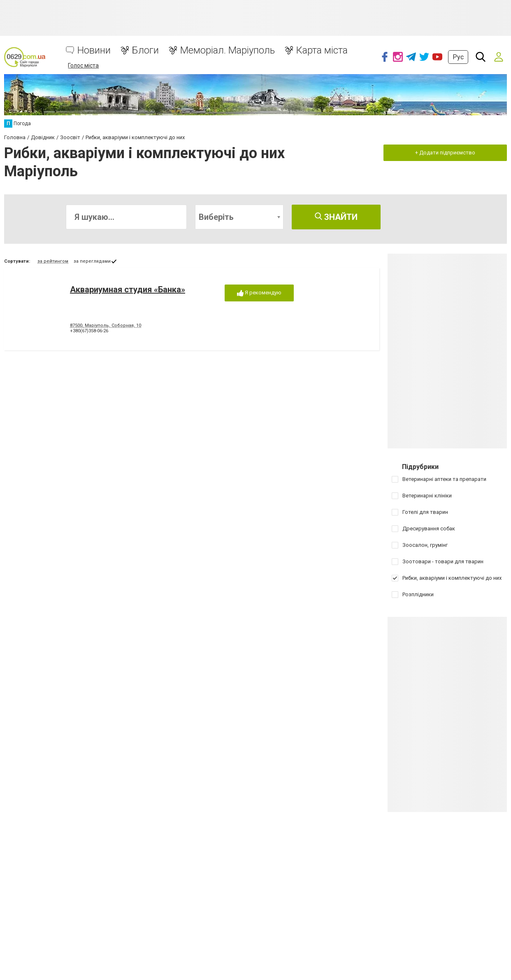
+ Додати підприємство (445, 153)
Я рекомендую (259, 293)
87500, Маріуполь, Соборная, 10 (106, 325)
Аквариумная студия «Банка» (128, 289)
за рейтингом (53, 261)
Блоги (145, 50)
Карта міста (322, 50)
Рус (458, 57)
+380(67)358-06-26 (89, 331)
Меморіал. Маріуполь (228, 50)
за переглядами (92, 261)
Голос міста (83, 65)
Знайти (336, 217)
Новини (94, 50)
